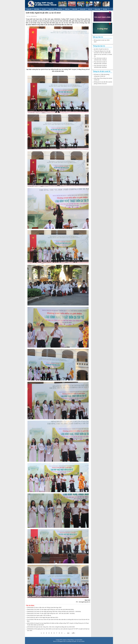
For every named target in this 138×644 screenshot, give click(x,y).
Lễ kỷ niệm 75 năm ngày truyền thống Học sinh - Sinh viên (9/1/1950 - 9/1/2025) (54, 613)
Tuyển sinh (51, 9)
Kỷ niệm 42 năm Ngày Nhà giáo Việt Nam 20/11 (46, 617)
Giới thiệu (37, 9)
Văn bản (105, 9)
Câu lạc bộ (83, 9)
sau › (68, 633)
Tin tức (44, 9)
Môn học (67, 9)
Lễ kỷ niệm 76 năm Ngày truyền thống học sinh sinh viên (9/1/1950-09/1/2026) (54, 610)
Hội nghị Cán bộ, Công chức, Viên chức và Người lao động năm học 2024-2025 (54, 627)
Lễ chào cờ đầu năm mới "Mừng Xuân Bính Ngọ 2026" (48, 607)
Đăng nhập (97, 9)
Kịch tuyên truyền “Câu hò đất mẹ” (42, 615)
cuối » (73, 633)
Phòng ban (60, 9)
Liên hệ (90, 9)
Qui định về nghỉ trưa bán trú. (101, 49)
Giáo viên (75, 9)
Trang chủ (29, 9)
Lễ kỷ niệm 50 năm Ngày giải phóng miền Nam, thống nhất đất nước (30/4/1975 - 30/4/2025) (57, 612)
